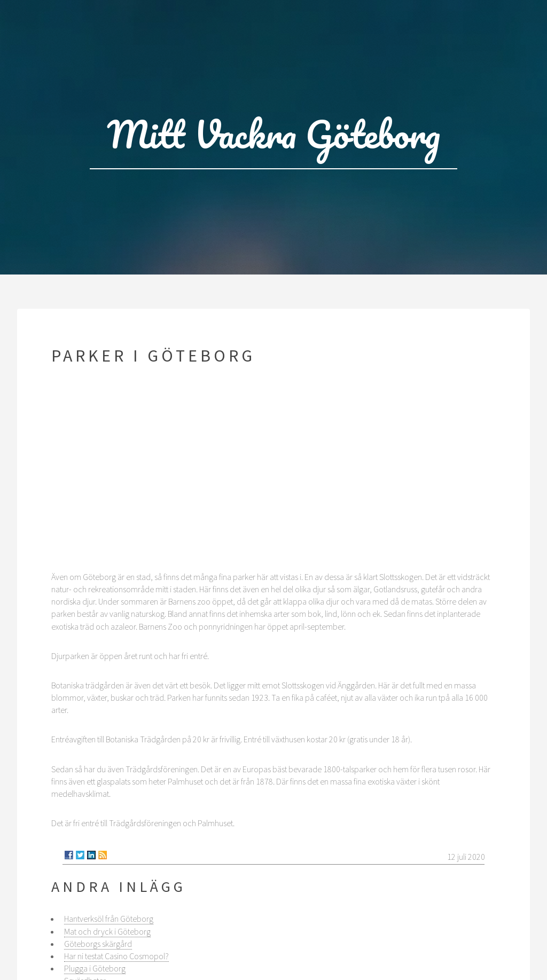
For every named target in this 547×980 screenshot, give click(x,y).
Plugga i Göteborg (95, 968)
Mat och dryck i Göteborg (107, 931)
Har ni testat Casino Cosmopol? (116, 956)
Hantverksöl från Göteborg (109, 919)
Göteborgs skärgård (98, 944)
